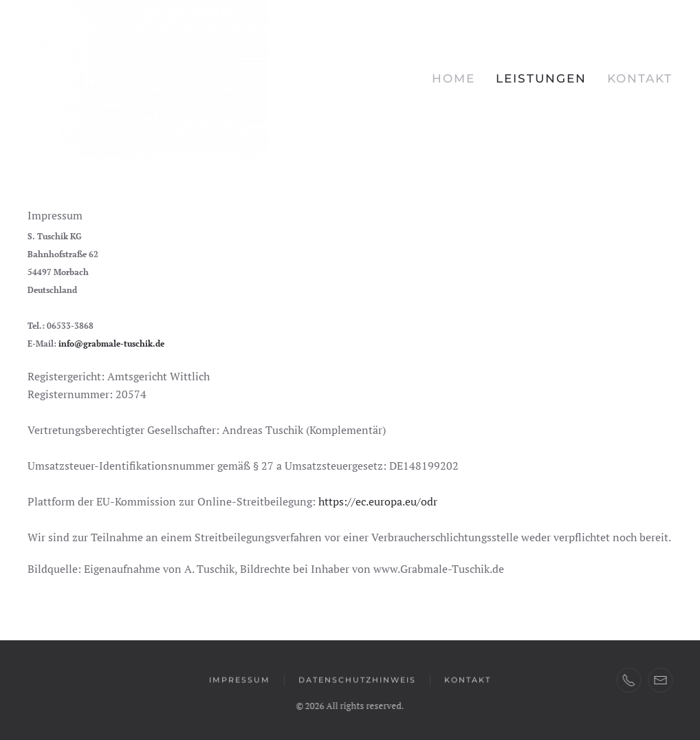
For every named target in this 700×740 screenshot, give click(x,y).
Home (453, 78)
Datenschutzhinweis (357, 680)
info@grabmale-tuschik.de (111, 344)
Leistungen (541, 78)
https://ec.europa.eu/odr (378, 501)
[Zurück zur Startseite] (148, 79)
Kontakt (640, 78)
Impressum (240, 680)
